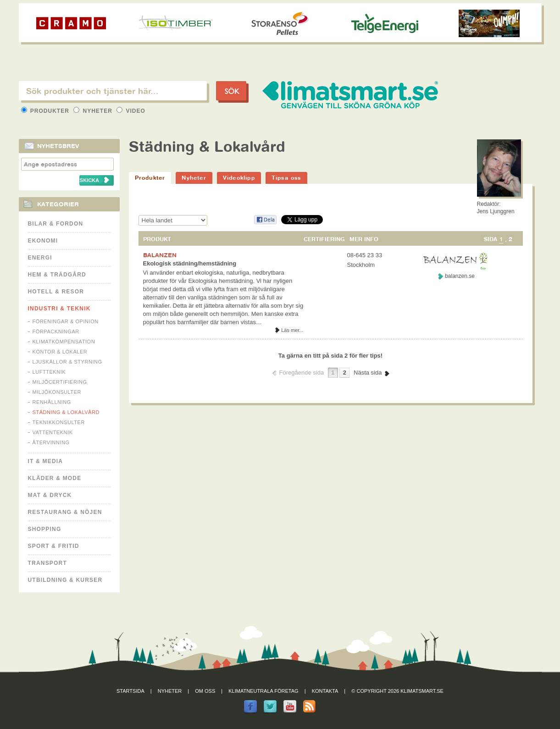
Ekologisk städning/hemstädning (190, 263)
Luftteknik (49, 372)
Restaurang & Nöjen (65, 512)
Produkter (46, 111)
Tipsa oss (286, 178)
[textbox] (113, 91)
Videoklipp (239, 178)
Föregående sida (302, 373)
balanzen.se (460, 276)
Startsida (130, 691)
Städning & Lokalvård (66, 412)
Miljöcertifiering (60, 382)
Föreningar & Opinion (66, 321)
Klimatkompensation (64, 342)
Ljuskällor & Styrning (67, 362)
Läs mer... (292, 330)
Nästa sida (368, 373)
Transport (47, 563)
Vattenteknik (53, 432)
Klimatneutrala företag (263, 691)
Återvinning (51, 442)
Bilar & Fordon (56, 224)
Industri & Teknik (59, 309)
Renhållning (52, 402)
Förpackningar (56, 331)
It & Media (46, 461)
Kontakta (325, 691)
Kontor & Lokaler (60, 352)
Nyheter (94, 111)
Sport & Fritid (54, 546)
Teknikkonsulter (59, 422)
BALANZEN (160, 255)
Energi (40, 258)
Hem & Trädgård (57, 275)
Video (131, 111)
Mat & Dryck (50, 495)
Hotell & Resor (56, 292)
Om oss (205, 691)
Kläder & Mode (55, 478)
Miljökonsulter (57, 392)
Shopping (45, 529)
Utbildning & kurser (65, 580)
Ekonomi (43, 241)
